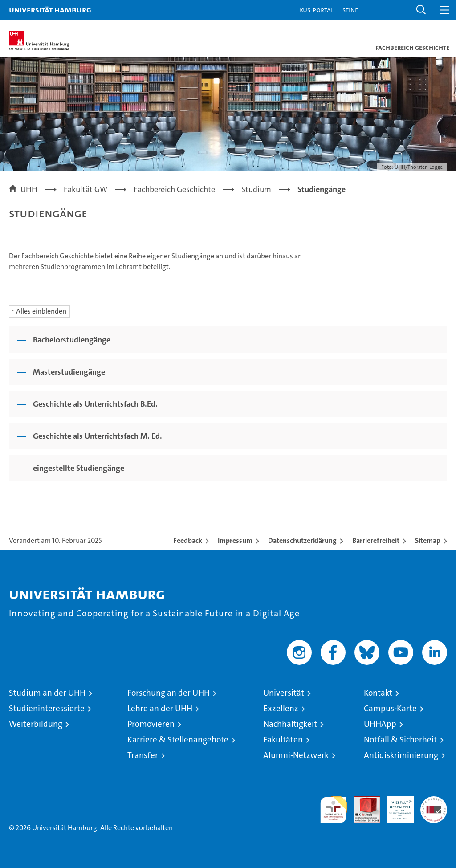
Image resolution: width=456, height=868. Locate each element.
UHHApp (380, 724)
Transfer (143, 755)
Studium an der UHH (47, 693)
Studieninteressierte (47, 708)
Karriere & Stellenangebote (178, 740)
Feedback (188, 540)
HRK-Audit (395, 806)
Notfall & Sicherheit (400, 740)
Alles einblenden (41, 311)
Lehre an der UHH (160, 708)
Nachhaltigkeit (290, 724)
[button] (421, 10)
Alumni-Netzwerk (296, 755)
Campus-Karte (390, 708)
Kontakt (378, 693)
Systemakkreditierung (434, 801)
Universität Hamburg (50, 10)
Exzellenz (281, 708)
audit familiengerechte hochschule (334, 810)
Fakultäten (283, 740)
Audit (362, 801)
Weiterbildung (36, 724)
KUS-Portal (317, 10)
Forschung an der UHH (169, 693)
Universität (284, 693)
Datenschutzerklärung (302, 540)
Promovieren (151, 724)
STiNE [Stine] (350, 10)
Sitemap (428, 540)
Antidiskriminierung (401, 755)
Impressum (235, 540)
